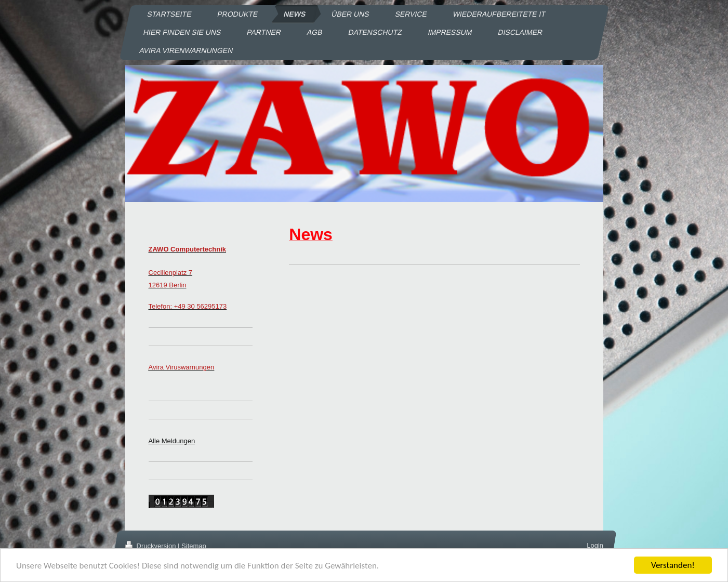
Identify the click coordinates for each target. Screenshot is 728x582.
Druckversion (151, 546)
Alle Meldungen (172, 441)
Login (595, 545)
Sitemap (194, 546)
